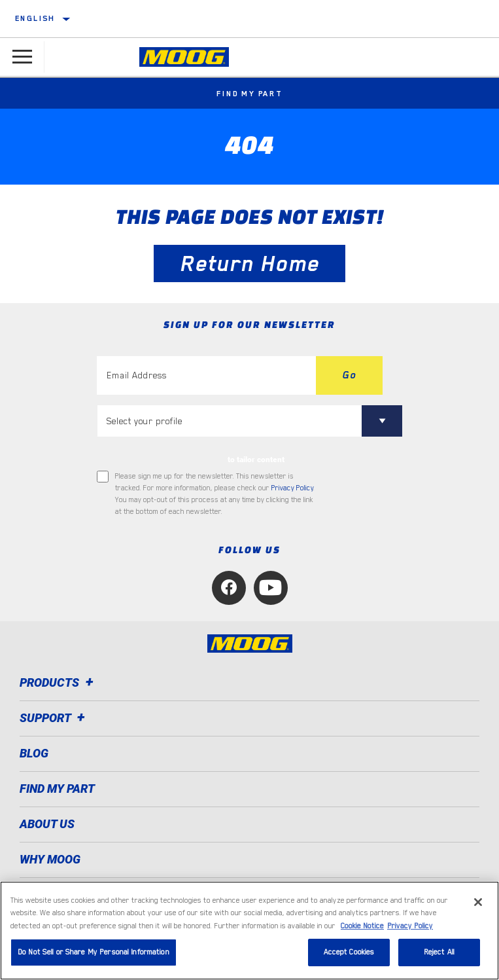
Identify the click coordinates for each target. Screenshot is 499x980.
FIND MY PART (57, 789)
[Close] (478, 902)
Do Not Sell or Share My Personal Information (94, 952)
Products (59, 682)
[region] (249, 931)
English (35, 18)
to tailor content (256, 460)
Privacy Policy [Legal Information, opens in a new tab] (410, 926)
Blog (34, 753)
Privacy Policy (292, 488)
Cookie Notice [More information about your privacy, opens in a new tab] (362, 926)
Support (54, 718)
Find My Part (249, 94)
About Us (47, 824)
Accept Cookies (349, 952)
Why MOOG (50, 859)
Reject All (439, 952)
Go (349, 375)
